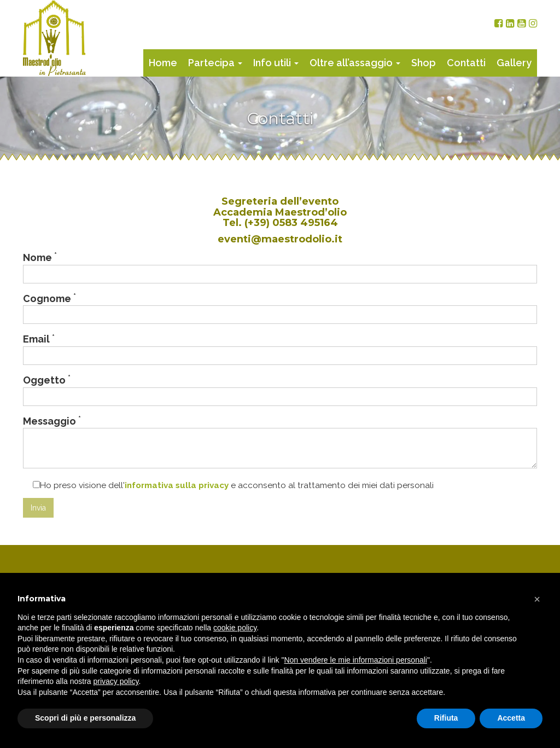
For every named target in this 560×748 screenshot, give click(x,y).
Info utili (276, 63)
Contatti (466, 63)
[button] (537, 599)
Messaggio (280, 442)
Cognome (280, 308)
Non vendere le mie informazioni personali (355, 660)
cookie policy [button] (235, 628)
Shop (424, 63)
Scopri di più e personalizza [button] (85, 718)
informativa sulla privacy (177, 485)
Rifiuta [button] (446, 718)
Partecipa (215, 63)
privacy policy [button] (116, 681)
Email (280, 349)
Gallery (514, 63)
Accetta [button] (511, 718)
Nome (280, 267)
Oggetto (280, 390)
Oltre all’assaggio (355, 63)
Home (163, 63)
